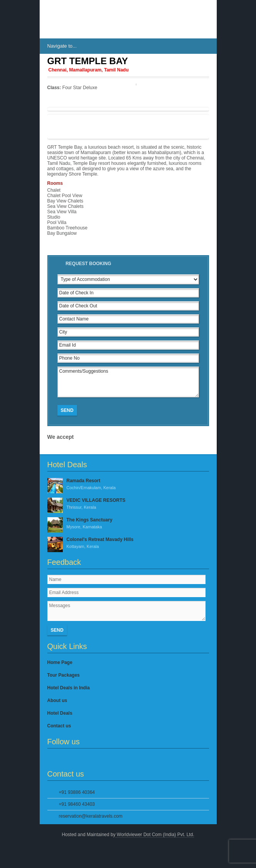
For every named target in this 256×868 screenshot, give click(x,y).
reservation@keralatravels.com (91, 816)
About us (57, 700)
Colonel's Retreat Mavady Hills (128, 543)
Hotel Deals (60, 713)
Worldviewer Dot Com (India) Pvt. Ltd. (155, 835)
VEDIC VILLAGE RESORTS (128, 504)
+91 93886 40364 (77, 792)
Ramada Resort (128, 485)
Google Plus (77, 759)
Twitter (65, 759)
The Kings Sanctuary (128, 524)
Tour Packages (64, 675)
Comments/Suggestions (128, 382)
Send (67, 410)
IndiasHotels (70, 19)
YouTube (90, 759)
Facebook (52, 759)
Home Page (60, 662)
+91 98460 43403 (77, 804)
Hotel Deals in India (69, 688)
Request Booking (88, 264)
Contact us (59, 726)
